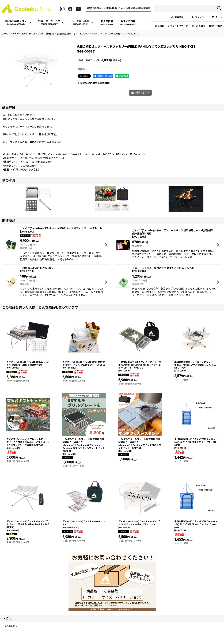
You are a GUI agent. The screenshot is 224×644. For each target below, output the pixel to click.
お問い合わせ (215, 26)
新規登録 (179, 17)
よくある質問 (198, 26)
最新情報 (160, 26)
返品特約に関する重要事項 (94, 83)
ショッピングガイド (178, 26)
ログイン (199, 17)
